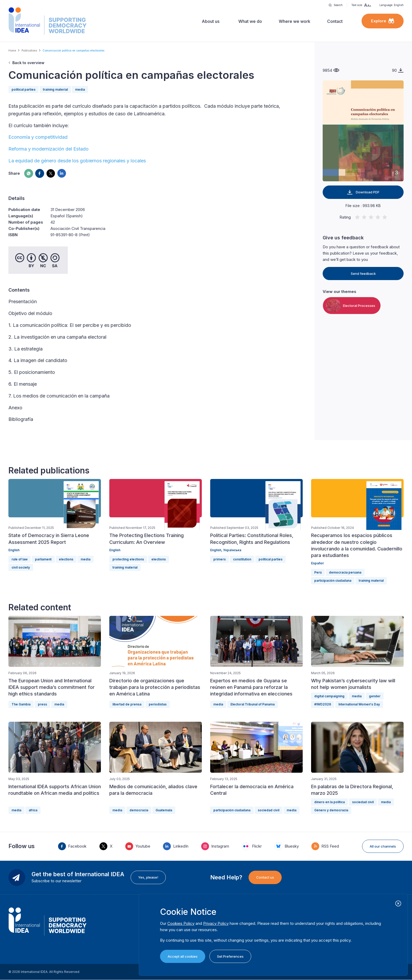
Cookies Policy (181, 923)
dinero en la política (329, 802)
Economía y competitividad (38, 137)
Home (12, 50)
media (80, 89)
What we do (250, 21)
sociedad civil (269, 810)
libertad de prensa (127, 704)
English (14, 550)
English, (217, 550)
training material (55, 89)
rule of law (20, 559)
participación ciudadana (333, 581)
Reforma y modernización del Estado (48, 149)
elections (66, 559)
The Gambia (21, 704)
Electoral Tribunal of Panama (253, 704)
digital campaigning (329, 696)
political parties (24, 89)
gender (375, 696)
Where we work (295, 21)
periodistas (158, 704)
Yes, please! (148, 877)
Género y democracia (331, 810)
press (42, 704)
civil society (21, 567)
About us (211, 21)
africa (33, 810)
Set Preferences (230, 956)
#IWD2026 (323, 704)
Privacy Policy (216, 923)
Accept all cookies (183, 956)
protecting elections (128, 559)
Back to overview (28, 63)
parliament (43, 559)
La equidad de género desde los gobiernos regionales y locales (77, 161)
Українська (232, 550)
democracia (139, 810)
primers (220, 559)
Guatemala (164, 810)
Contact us (265, 877)
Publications (29, 50)
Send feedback (363, 274)
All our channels (383, 846)
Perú (318, 572)
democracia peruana (345, 572)
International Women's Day (359, 704)
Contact (335, 21)
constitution (242, 559)
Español (317, 563)
